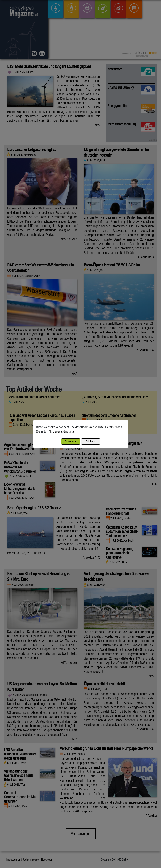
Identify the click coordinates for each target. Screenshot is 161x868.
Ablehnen (90, 441)
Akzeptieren (71, 441)
